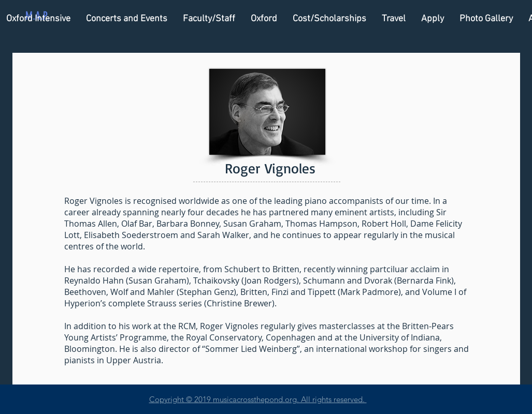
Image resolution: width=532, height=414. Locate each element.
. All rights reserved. (332, 399)
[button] (209, 19)
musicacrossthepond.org (255, 399)
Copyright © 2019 (181, 399)
